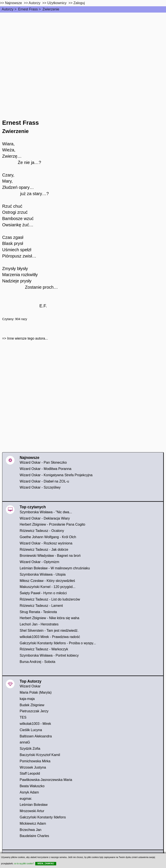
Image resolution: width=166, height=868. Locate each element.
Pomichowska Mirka (35, 761)
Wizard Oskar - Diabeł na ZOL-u (44, 481)
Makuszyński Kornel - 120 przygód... (48, 587)
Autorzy (8, 9)
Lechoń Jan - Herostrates (39, 624)
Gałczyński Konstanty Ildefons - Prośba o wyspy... (58, 643)
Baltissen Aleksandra (36, 736)
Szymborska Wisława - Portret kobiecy (49, 655)
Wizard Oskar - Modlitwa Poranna (45, 469)
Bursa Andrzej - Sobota (38, 662)
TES (23, 717)
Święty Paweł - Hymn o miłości (43, 593)
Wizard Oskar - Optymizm (39, 562)
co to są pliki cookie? (24, 864)
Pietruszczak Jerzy (34, 711)
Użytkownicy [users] (57, 3)
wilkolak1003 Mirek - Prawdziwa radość (50, 637)
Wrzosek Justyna (33, 767)
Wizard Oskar (30, 686)
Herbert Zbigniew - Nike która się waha (49, 618)
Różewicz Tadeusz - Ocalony (42, 531)
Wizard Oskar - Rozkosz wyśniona (46, 543)
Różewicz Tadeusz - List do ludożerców (50, 599)
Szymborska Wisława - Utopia (43, 574)
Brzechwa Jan (31, 830)
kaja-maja (27, 699)
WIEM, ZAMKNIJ (46, 864)
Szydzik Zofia (30, 749)
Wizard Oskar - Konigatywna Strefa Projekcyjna (56, 475)
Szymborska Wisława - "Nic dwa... (46, 512)
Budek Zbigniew (32, 705)
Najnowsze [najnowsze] (13, 3)
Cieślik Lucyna (31, 730)
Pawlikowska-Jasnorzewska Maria (46, 780)
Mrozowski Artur (32, 811)
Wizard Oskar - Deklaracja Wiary (45, 518)
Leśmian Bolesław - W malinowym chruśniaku (55, 568)
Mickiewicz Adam (33, 823)
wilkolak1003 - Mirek (35, 724)
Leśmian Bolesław (34, 805)
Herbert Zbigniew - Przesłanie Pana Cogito (52, 524)
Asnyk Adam (29, 792)
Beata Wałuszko (32, 786)
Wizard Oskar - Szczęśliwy (40, 487)
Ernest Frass (28, 9)
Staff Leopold (30, 773)
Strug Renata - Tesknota (38, 612)
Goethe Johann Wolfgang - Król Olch (48, 537)
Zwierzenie (51, 9)
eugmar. (26, 799)
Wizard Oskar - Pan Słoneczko (43, 462)
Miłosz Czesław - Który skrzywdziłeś (47, 581)
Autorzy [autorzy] (35, 3)
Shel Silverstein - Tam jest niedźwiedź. (49, 631)
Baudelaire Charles (34, 836)
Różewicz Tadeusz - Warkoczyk (44, 649)
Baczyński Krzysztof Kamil (40, 755)
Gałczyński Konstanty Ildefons (43, 817)
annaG (25, 742)
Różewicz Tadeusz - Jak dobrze (44, 550)
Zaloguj (79, 3)
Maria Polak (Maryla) (36, 692)
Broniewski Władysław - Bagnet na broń (50, 556)
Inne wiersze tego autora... (28, 338)
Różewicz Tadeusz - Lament (41, 606)
